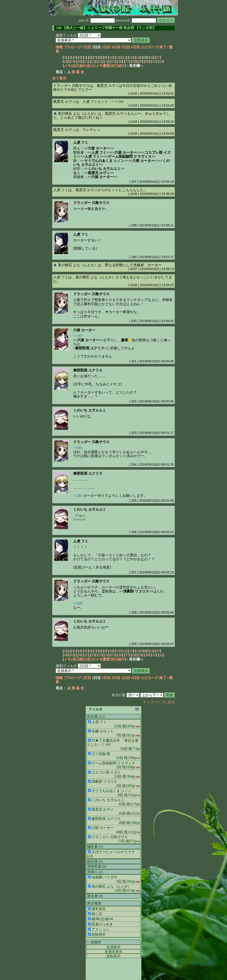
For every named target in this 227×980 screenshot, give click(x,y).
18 (66, 61)
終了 (163, 47)
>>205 (78, 603)
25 (113, 61)
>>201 (78, 448)
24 (106, 61)
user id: (97, 20)
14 (138, 57)
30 (147, 61)
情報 (59, 47)
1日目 (87, 47)
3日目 (106, 47)
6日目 (135, 47)
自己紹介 (118, 66)
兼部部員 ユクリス (88, 370)
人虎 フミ (81, 143)
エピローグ (150, 47)
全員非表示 (113, 952)
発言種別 (94, 903)
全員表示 (113, 947)
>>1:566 (118, 102)
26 (120, 61)
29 (141, 61)
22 (93, 61)
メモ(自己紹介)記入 (79, 66)
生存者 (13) (96, 717)
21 (86, 61)
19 (72, 61)
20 (79, 61)
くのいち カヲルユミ (90, 410)
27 (127, 61)
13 (131, 57)
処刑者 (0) (95, 861)
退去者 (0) (95, 896)
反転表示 (113, 956)
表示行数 (119, 695)
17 (158, 57)
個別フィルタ (66, 35)
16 (151, 57)
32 (161, 61)
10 (111, 57)
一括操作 (94, 942)
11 (118, 57)
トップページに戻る (159, 702)
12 (124, 57)
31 (154, 61)
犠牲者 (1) (95, 847)
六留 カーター (84, 330)
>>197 (78, 336)
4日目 (116, 47)
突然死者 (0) (97, 866)
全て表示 (59, 78)
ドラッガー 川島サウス (91, 203)
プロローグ (72, 47)
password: (136, 20)
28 (134, 61)
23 (100, 61)
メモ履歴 (103, 66)
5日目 (126, 47)
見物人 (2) (95, 872)
